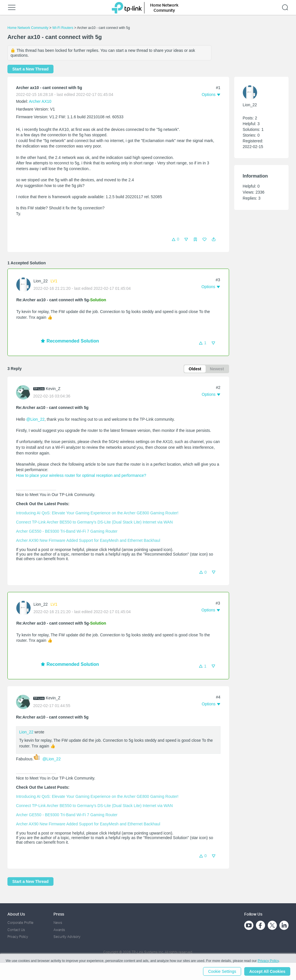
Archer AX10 (40, 101)
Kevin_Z (53, 389)
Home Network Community (28, 28)
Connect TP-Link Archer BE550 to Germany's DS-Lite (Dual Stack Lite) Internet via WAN (94, 522)
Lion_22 (41, 281)
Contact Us (16, 930)
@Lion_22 (35, 419)
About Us (16, 914)
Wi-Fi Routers (63, 28)
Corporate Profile (20, 923)
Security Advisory (67, 937)
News (58, 923)
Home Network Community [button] (164, 8)
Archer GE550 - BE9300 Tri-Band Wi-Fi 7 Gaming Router (67, 531)
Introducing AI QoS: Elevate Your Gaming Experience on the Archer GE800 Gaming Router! (97, 513)
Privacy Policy (18, 937)
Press (59, 914)
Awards (59, 930)
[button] (214, 239)
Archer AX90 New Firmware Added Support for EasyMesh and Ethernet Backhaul (88, 540)
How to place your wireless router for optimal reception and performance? (81, 475)
